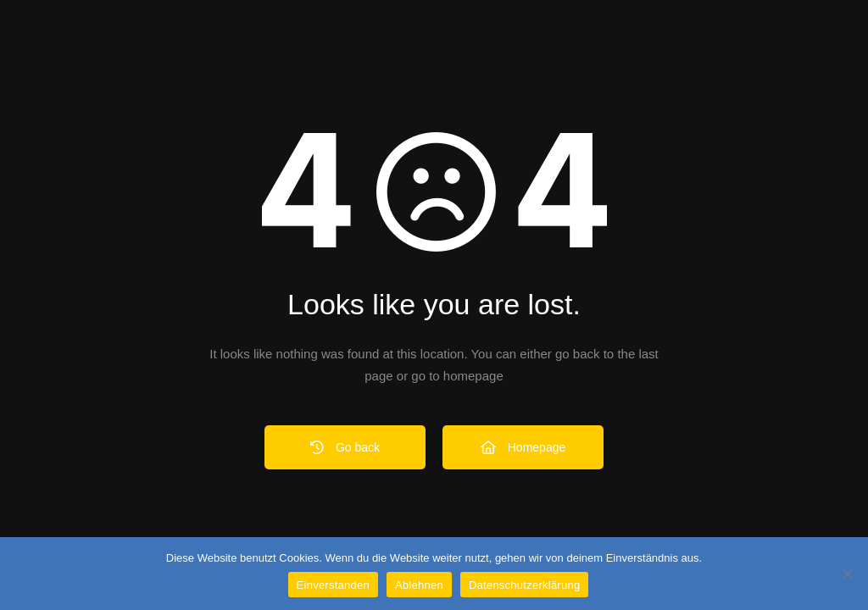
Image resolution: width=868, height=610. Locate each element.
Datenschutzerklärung (524, 585)
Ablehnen (419, 585)
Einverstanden (333, 585)
